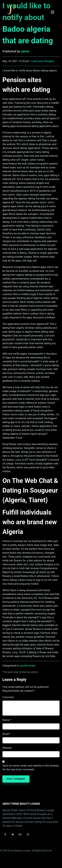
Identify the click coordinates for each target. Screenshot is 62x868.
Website (7, 748)
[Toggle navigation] (52, 12)
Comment (8, 697)
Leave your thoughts (43, 61)
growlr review (28, 666)
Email (6, 734)
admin (25, 51)
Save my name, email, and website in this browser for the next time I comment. (31, 768)
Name (6, 720)
